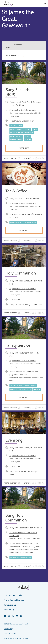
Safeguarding (10, 605)
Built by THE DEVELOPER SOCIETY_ (16, 638)
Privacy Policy (8, 629)
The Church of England (14, 595)
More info (24, 148)
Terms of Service (10, 634)
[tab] (12, 158)
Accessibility (9, 610)
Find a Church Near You (14, 600)
